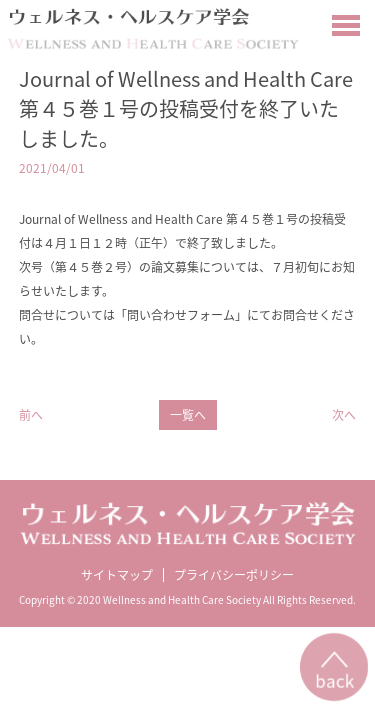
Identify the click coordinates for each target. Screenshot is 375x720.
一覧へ (188, 415)
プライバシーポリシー (234, 575)
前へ (31, 415)
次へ (344, 415)
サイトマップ (117, 575)
